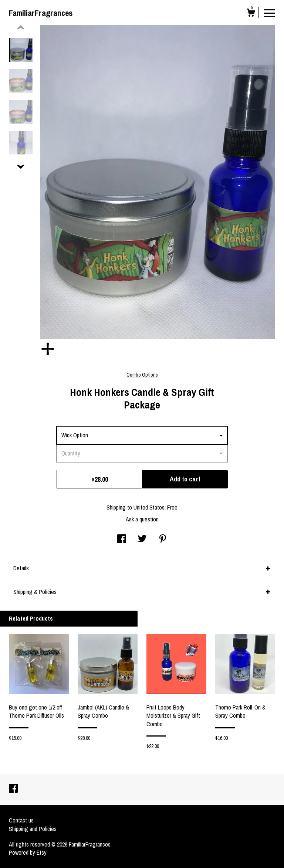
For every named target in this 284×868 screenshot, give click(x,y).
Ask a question (142, 519)
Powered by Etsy (28, 852)
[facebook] (13, 789)
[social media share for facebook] (122, 540)
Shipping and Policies (33, 829)
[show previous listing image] (21, 28)
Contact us (21, 820)
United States (149, 507)
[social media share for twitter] (142, 540)
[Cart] (251, 14)
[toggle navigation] (270, 13)
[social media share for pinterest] (163, 540)
